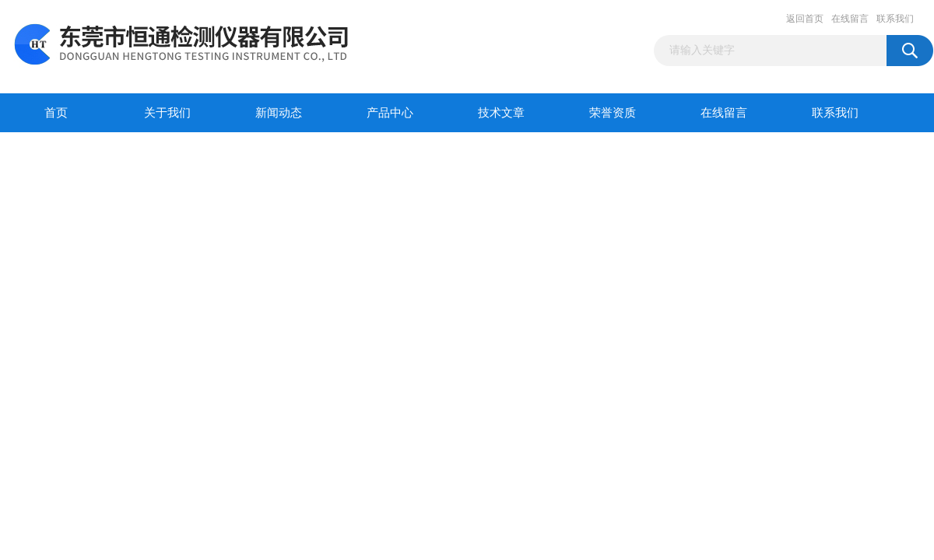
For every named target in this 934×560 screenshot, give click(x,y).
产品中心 (390, 113)
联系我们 (895, 19)
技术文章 (501, 113)
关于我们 (167, 113)
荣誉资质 (613, 113)
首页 (56, 113)
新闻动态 (279, 113)
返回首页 (805, 19)
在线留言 (850, 19)
